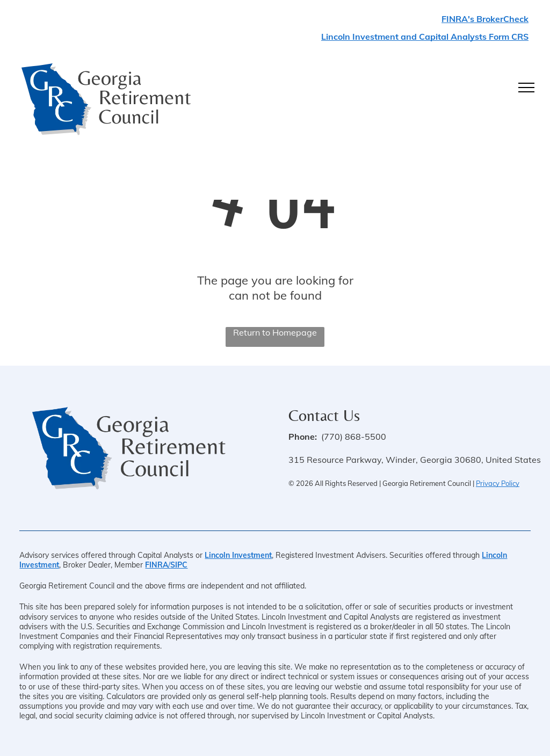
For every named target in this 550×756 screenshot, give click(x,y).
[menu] (526, 88)
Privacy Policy (498, 483)
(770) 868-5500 (354, 437)
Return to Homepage (275, 332)
